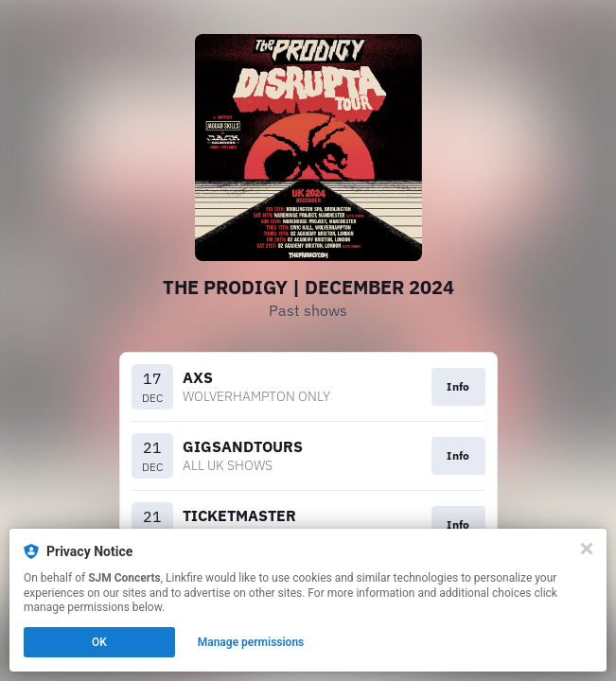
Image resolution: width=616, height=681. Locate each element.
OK (99, 642)
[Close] (587, 549)
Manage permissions (251, 642)
